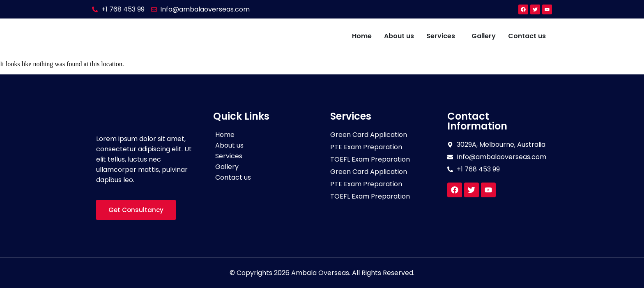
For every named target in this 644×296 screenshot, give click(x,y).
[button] (443, 36)
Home (362, 36)
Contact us (527, 36)
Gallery (484, 36)
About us (399, 36)
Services (441, 36)
